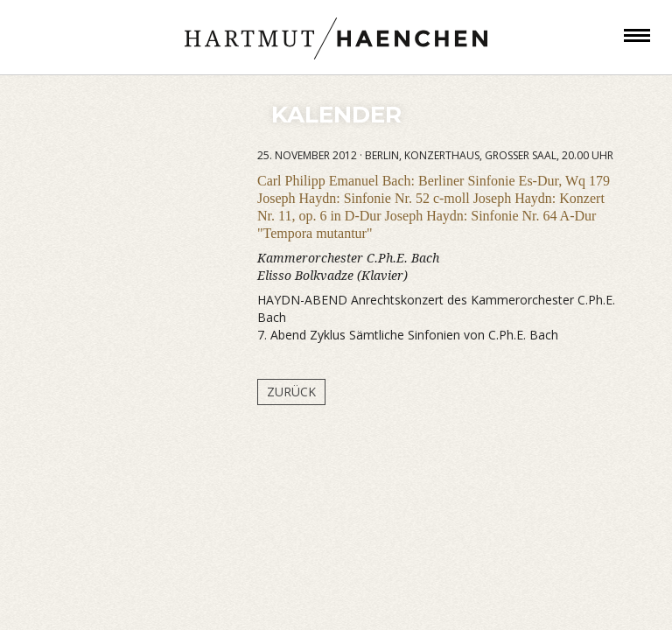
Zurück (291, 392)
